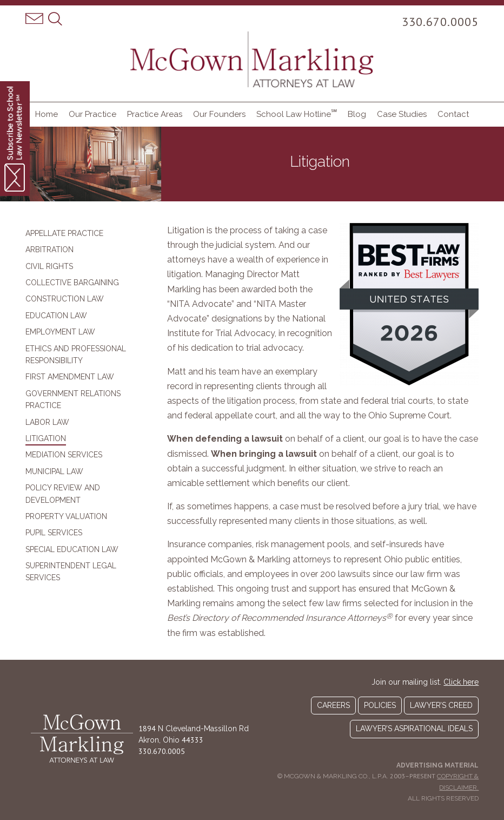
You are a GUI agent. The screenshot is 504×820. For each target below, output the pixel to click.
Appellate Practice (64, 233)
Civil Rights (49, 266)
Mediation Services (64, 455)
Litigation (46, 438)
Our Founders (219, 114)
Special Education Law (72, 549)
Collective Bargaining (72, 283)
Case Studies (402, 114)
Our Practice (92, 114)
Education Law (56, 316)
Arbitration (49, 250)
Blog (357, 114)
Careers (333, 705)
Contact (453, 114)
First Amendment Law (70, 377)
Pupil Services (54, 533)
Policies (380, 705)
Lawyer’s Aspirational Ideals (414, 729)
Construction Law (65, 299)
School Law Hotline (297, 113)
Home (47, 114)
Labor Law (47, 422)
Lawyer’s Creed (441, 705)
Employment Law (60, 332)
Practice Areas (155, 114)
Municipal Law (54, 471)
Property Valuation (66, 516)
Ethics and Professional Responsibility (76, 355)
